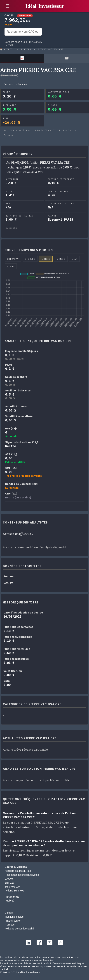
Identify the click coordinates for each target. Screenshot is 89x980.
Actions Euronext (14, 891)
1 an (74, 259)
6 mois (61, 259)
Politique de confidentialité (19, 929)
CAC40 (9, 879)
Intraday (13, 259)
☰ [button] (7, 6)
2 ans (11, 266)
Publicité (9, 901)
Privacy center (13, 921)
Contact (9, 913)
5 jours (30, 259)
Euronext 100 (12, 887)
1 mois (46, 259)
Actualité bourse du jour (18, 871)
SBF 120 (10, 883)
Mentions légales (14, 917)
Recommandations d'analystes (22, 875)
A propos (10, 925)
